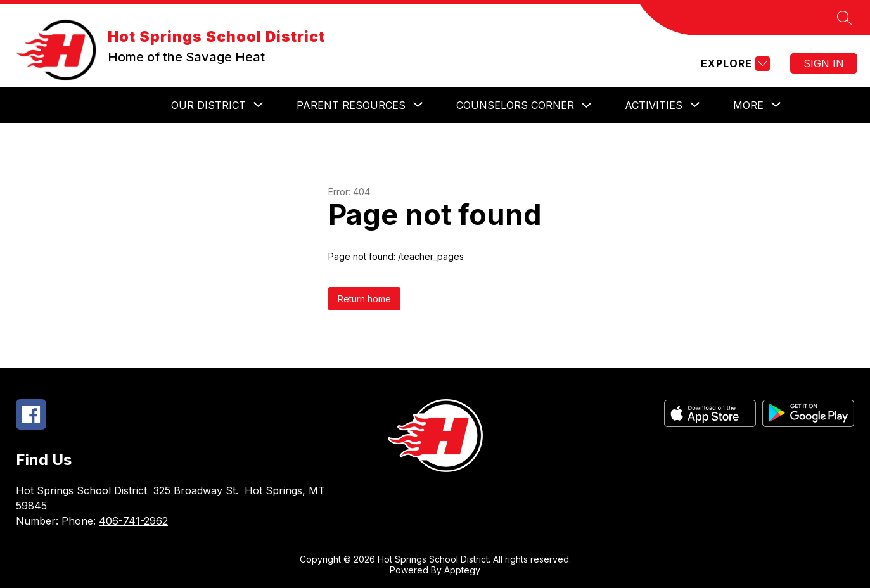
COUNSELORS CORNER (515, 105)
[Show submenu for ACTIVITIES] (654, 105)
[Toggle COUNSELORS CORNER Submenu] (587, 105)
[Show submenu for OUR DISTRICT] (208, 105)
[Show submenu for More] (748, 105)
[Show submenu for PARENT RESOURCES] (351, 105)
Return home (364, 299)
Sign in (824, 63)
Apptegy (462, 570)
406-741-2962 (133, 521)
